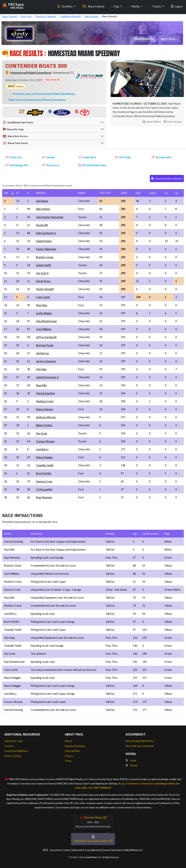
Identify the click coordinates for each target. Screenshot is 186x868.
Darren (132, 765)
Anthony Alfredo (46, 417)
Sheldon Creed (45, 401)
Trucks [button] (156, 6)
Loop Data (87, 157)
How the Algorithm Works (140, 741)
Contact (9, 746)
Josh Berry (42, 449)
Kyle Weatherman (46, 321)
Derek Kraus (43, 281)
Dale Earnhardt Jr (46, 233)
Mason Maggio (44, 457)
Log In (177, 6)
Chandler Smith (45, 465)
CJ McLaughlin (44, 489)
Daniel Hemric (44, 241)
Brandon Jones (45, 257)
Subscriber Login (13, 741)
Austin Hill (42, 225)
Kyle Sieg (41, 369)
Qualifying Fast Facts (18, 123)
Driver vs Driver (13, 756)
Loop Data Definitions (16, 751)
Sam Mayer (42, 201)
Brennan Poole (45, 345)
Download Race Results (167, 178)
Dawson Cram (44, 481)
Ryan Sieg (42, 305)
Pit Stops (123, 157)
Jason (131, 760)
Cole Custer (43, 297)
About (68, 741)
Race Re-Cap (13, 129)
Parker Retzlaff (45, 289)
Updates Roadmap (75, 746)
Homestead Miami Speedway (31, 73)
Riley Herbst (43, 209)
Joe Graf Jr (42, 273)
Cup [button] (115, 6)
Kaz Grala (42, 433)
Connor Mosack (45, 441)
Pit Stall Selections (92, 165)
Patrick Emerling (45, 393)
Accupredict (162, 157)
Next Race (168, 39)
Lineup (48, 157)
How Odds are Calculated (139, 746)
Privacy (69, 756)
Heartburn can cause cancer (93, 841)
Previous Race (144, 39)
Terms (68, 761)
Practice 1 (50, 165)
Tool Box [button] (65, 6)
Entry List (13, 157)
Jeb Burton (42, 353)
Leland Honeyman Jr (47, 377)
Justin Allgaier (44, 313)
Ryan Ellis (41, 385)
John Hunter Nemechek (50, 217)
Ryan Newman (44, 497)
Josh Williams (44, 329)
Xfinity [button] (135, 6)
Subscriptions (72, 751)
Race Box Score (15, 136)
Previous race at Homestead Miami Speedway (44, 94)
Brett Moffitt (44, 473)
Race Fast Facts (15, 143)
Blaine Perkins (44, 425)
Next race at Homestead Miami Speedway (37, 100)
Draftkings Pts (17, 165)
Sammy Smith (44, 265)
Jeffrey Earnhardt (46, 337)
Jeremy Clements (46, 361)
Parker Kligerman (46, 249)
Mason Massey (45, 409)
